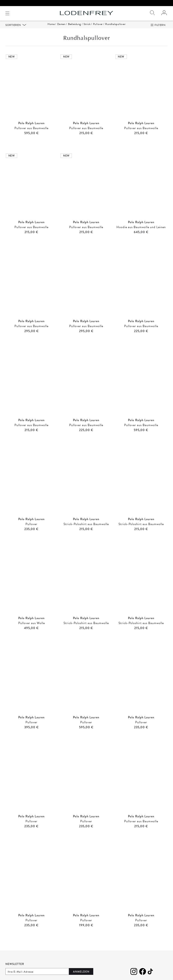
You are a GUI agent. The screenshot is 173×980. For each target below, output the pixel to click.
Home (51, 25)
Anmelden (81, 973)
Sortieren (14, 26)
